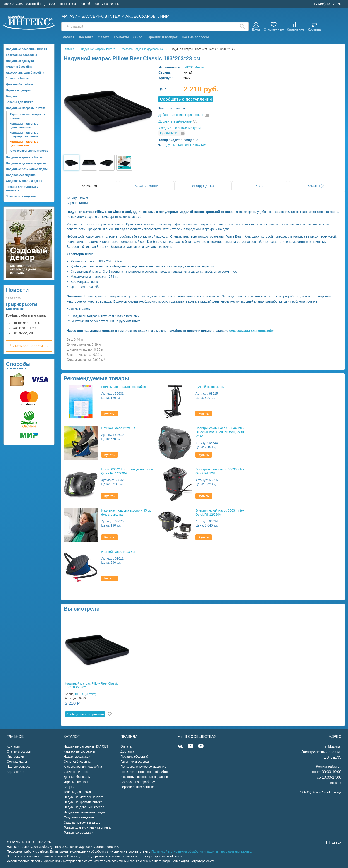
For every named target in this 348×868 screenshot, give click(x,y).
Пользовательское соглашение (143, 767)
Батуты (11, 96)
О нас (138, 37)
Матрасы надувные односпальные (24, 125)
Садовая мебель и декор (24, 181)
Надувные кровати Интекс (25, 157)
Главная (68, 37)
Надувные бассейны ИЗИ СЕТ (28, 49)
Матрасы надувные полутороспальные (24, 134)
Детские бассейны (19, 84)
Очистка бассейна (19, 67)
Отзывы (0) (316, 186)
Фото (260, 186)
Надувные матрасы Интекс (26, 108)
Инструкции (15, 757)
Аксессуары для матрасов (29, 151)
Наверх (334, 842)
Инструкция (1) (203, 186)
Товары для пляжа (20, 102)
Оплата (104, 37)
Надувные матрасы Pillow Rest (185, 145)
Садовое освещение (21, 175)
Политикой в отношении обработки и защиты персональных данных (202, 851)
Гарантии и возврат (162, 37)
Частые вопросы (195, 37)
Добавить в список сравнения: (181, 115)
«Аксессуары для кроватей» (251, 331)
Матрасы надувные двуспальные (24, 143)
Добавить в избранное (175, 121)
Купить (109, 414)
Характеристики (146, 186)
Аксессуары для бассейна (25, 73)
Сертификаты (17, 762)
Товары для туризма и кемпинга (22, 189)
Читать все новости (29, 346)
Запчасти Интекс (18, 78)
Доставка (86, 37)
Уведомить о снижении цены (180, 128)
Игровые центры (18, 90)
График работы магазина (22, 307)
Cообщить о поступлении (186, 99)
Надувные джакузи (20, 61)
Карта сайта (16, 772)
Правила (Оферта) (134, 757)
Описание (90, 186)
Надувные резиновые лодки (27, 169)
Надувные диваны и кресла (26, 163)
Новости (17, 290)
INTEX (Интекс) (195, 67)
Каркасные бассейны (22, 55)
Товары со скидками (21, 196)
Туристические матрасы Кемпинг (27, 116)
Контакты (121, 37)
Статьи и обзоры (19, 751)
